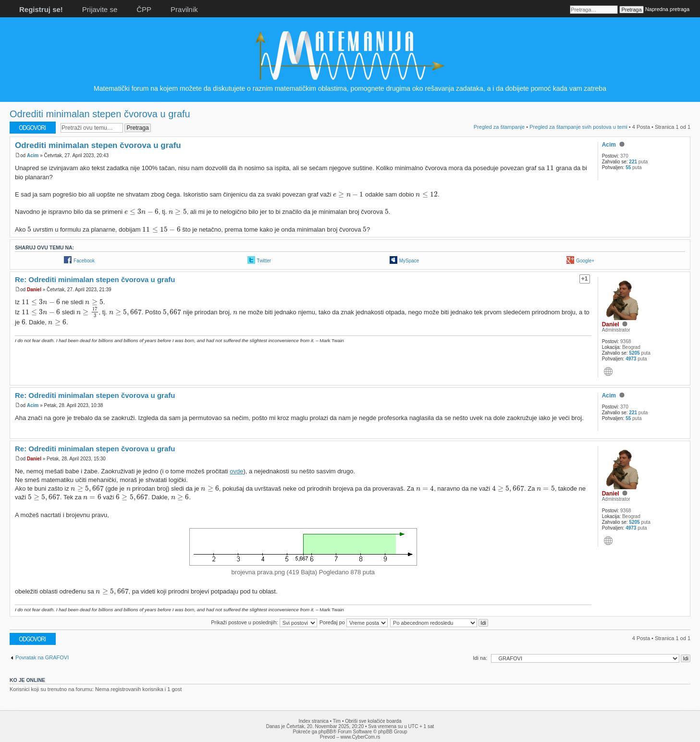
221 (633, 162)
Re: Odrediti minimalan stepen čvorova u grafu (95, 279)
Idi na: (480, 658)
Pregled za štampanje (499, 127)
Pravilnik (184, 9)
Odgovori (33, 128)
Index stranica (314, 721)
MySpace (409, 261)
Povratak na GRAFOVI (42, 657)
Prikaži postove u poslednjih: (264, 622)
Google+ (585, 261)
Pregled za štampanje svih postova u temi (578, 127)
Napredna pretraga (667, 9)
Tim (337, 721)
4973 (631, 359)
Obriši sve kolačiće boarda (373, 721)
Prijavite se (100, 9)
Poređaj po (354, 622)
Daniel (34, 290)
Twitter (264, 261)
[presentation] (550, 167)
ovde (236, 471)
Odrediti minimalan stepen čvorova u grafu (100, 114)
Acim (33, 155)
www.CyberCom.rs (361, 737)
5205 (634, 353)
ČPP (144, 9)
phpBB (326, 732)
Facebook (84, 261)
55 (628, 167)
